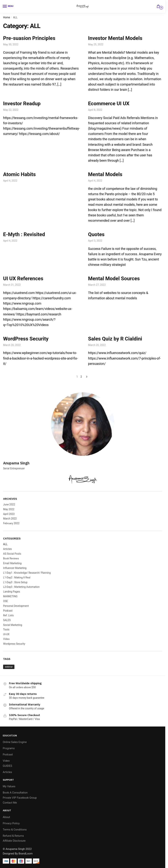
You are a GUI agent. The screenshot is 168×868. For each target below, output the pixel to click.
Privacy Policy (11, 823)
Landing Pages (12, 592)
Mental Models (105, 174)
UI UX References (23, 279)
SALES (7, 620)
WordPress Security (26, 339)
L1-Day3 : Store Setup (15, 582)
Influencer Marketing (15, 568)
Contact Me (10, 803)
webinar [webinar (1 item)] (9, 667)
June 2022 (9, 504)
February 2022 (11, 523)
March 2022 (10, 519)
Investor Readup (22, 104)
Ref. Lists (8, 615)
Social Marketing (13, 625)
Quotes (96, 234)
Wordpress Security (14, 644)
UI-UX (6, 634)
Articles (7, 549)
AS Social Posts (12, 554)
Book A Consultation (15, 793)
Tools (6, 629)
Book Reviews (11, 558)
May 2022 (9, 509)
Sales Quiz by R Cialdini (115, 339)
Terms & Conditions (15, 830)
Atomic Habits (19, 174)
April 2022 (9, 514)
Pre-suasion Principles (29, 38)
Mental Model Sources (114, 279)
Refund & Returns (13, 836)
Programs (9, 748)
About (6, 817)
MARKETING (10, 596)
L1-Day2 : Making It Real (17, 578)
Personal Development (16, 606)
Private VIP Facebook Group (20, 798)
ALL (5, 544)
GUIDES (7, 766)
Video (6, 639)
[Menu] (8, 6)
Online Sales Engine (15, 742)
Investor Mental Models (115, 38)
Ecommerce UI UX (109, 104)
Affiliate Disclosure (14, 841)
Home (7, 17)
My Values (9, 786)
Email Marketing (12, 563)
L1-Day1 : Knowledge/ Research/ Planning (27, 573)
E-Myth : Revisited (24, 234)
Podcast (8, 611)
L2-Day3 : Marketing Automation (21, 587)
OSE (5, 601)
